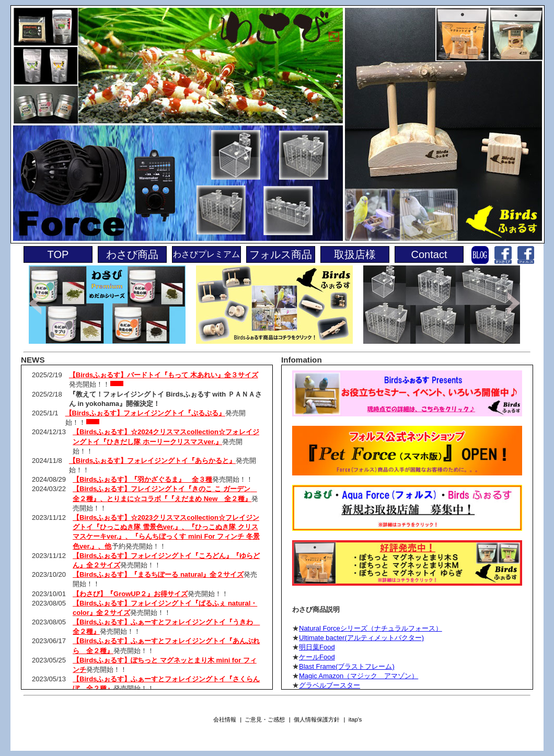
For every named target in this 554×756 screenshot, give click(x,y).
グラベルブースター (330, 685)
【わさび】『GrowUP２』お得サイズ (130, 594)
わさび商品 (132, 254)
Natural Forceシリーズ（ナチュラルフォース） (371, 628)
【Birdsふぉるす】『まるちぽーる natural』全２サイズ (158, 574)
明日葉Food (317, 647)
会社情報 (225, 719)
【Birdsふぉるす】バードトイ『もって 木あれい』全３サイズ (164, 375)
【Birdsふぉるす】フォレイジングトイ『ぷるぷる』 (145, 413)
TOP (58, 254)
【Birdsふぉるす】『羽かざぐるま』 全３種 (142, 479)
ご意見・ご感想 (265, 719)
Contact (429, 254)
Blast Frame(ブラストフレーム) (347, 666)
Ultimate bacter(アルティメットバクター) (361, 638)
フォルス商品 (281, 254)
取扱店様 (355, 254)
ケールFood (317, 657)
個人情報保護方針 (317, 719)
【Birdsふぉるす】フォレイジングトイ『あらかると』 (152, 461)
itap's (355, 719)
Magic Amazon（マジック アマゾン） (359, 676)
